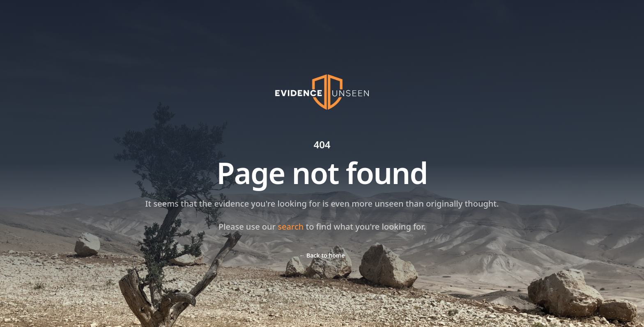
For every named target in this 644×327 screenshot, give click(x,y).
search (291, 227)
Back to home (322, 255)
